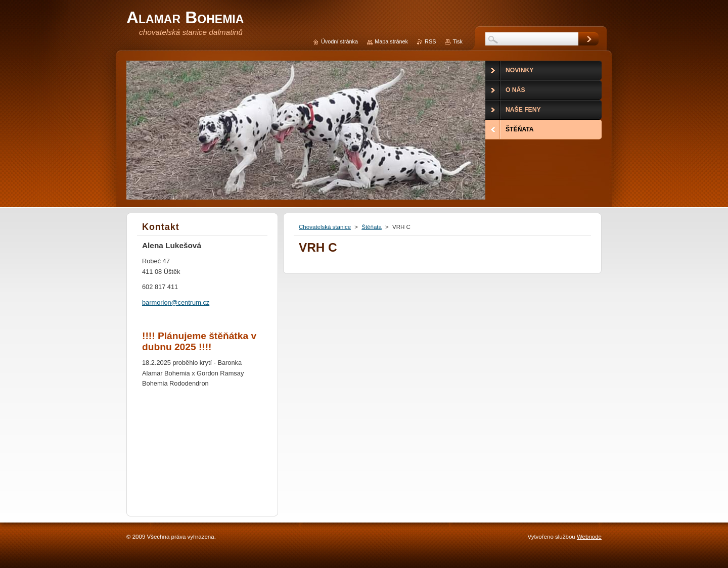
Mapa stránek (391, 41)
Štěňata (372, 227)
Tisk (458, 41)
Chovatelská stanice (325, 227)
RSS (430, 41)
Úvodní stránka (339, 41)
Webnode (589, 537)
